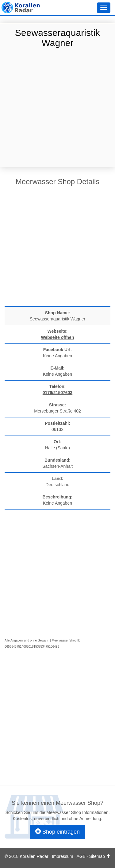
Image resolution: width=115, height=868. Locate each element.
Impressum (62, 856)
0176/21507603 (57, 393)
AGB (81, 856)
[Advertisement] (57, 108)
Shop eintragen (57, 832)
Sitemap (97, 856)
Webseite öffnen (58, 337)
